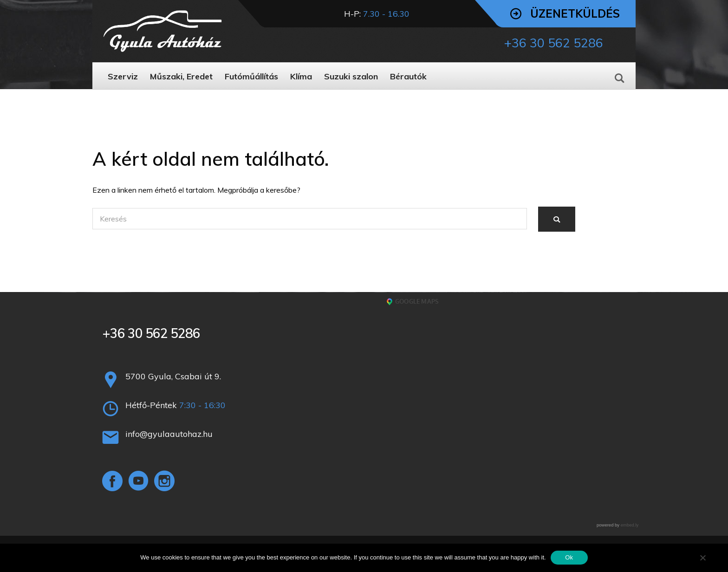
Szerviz (123, 76)
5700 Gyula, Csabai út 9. (173, 376)
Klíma (301, 76)
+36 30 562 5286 (151, 333)
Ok (569, 557)
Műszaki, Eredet (181, 76)
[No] (702, 558)
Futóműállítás (251, 76)
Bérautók (408, 76)
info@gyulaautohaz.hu (169, 434)
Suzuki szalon (351, 76)
